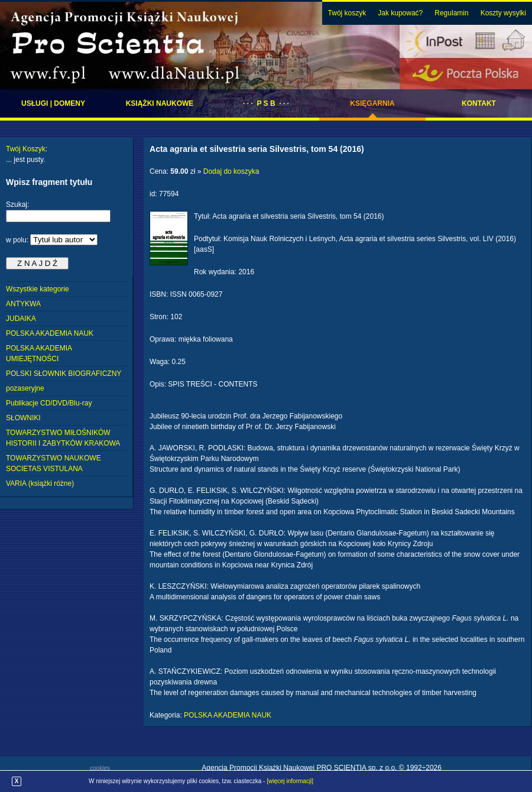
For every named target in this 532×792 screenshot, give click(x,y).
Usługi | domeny (53, 103)
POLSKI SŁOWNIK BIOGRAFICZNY (64, 374)
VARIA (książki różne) (40, 483)
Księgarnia (372, 103)
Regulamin (451, 13)
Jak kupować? (400, 13)
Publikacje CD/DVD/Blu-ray (49, 403)
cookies (100, 768)
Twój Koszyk (26, 149)
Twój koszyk (347, 13)
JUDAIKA (21, 319)
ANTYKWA (23, 304)
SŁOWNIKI (23, 418)
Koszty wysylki (503, 13)
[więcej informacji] (290, 781)
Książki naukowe (160, 103)
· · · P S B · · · (266, 103)
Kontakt (479, 103)
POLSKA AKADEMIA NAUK (50, 333)
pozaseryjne (25, 388)
